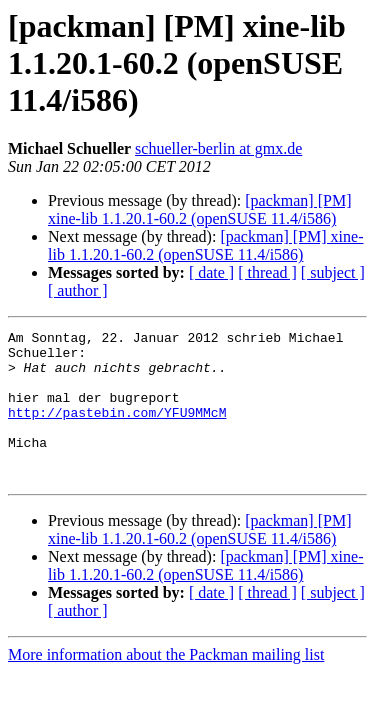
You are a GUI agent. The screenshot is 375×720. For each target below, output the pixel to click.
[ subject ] (333, 272)
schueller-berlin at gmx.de (218, 148)
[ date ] (211, 272)
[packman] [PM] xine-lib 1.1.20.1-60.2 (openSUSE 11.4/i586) (199, 209)
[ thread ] (267, 272)
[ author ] (78, 290)
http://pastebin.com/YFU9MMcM (117, 430)
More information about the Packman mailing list (166, 684)
